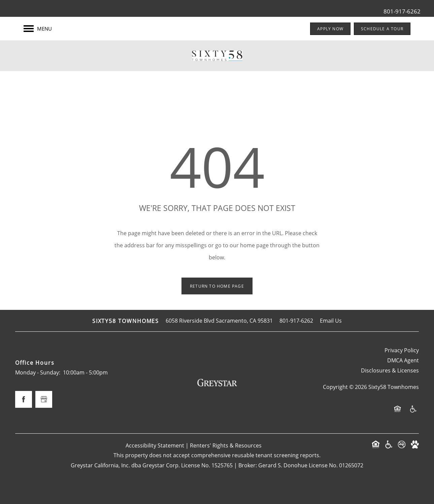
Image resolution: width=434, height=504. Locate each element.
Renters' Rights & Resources (226, 445)
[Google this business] (44, 399)
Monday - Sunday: (38, 372)
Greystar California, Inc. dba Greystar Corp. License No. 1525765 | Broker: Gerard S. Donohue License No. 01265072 (217, 465)
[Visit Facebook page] (24, 399)
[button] (330, 29)
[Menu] (38, 29)
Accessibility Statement (155, 445)
